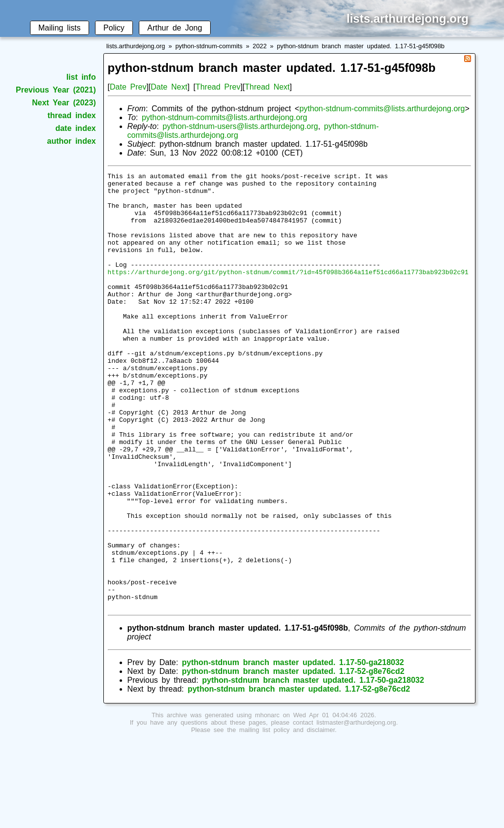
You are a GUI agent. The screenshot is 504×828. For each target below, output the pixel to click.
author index (72, 141)
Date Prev (128, 87)
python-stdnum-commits (209, 46)
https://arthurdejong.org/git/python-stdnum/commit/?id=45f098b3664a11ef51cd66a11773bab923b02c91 (288, 292)
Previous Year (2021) (56, 90)
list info (81, 77)
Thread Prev (218, 87)
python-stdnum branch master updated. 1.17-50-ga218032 (293, 749)
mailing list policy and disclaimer (287, 817)
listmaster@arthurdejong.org (356, 810)
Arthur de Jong (174, 28)
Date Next (169, 87)
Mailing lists (60, 28)
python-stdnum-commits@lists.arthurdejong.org (382, 109)
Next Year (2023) (64, 103)
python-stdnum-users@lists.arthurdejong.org (240, 126)
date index (75, 128)
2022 (259, 46)
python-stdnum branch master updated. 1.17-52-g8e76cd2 (293, 758)
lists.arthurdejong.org (136, 46)
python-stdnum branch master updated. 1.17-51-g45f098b (361, 46)
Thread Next (267, 87)
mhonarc (267, 802)
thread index (71, 115)
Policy (114, 28)
